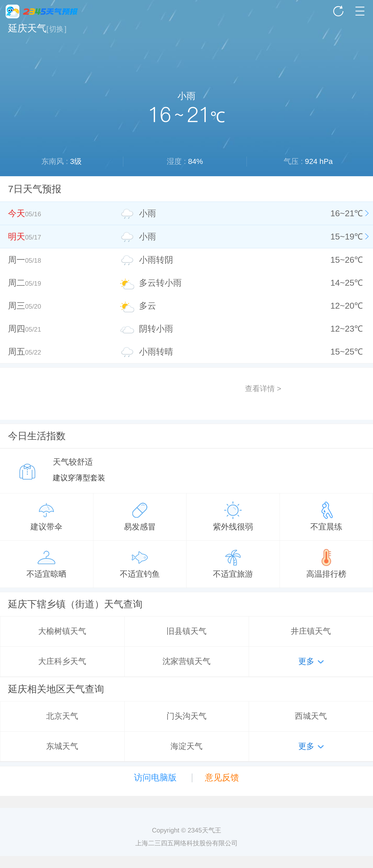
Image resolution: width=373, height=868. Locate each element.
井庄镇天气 (311, 631)
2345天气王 (42, 11)
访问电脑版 (155, 777)
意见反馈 (222, 777)
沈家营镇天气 (187, 661)
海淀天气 (187, 746)
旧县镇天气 (187, 631)
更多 (306, 661)
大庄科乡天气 (62, 661)
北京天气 (62, 716)
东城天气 (62, 746)
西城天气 (311, 716)
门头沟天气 (187, 716)
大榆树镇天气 (62, 631)
